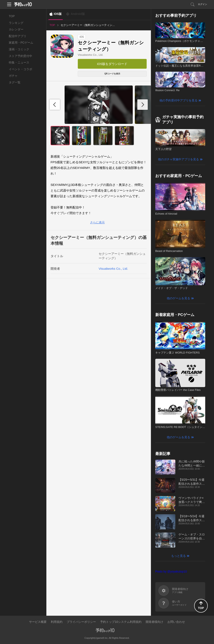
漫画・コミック (19, 49)
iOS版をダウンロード (112, 64)
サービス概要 (38, 622)
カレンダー (16, 29)
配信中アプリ (18, 36)
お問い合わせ (176, 622)
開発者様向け (154, 622)
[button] (143, 105)
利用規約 (57, 622)
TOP (12, 16)
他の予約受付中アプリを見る (178, 100)
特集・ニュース (19, 62)
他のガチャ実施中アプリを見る (178, 159)
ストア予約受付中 (20, 56)
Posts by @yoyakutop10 (171, 571)
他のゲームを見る (178, 298)
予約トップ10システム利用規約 (121, 622)
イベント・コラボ (20, 69)
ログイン (203, 4)
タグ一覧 (15, 82)
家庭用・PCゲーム (21, 43)
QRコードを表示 (112, 74)
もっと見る (178, 556)
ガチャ (13, 76)
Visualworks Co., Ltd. (90, 55)
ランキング (16, 23)
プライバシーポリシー (81, 622)
